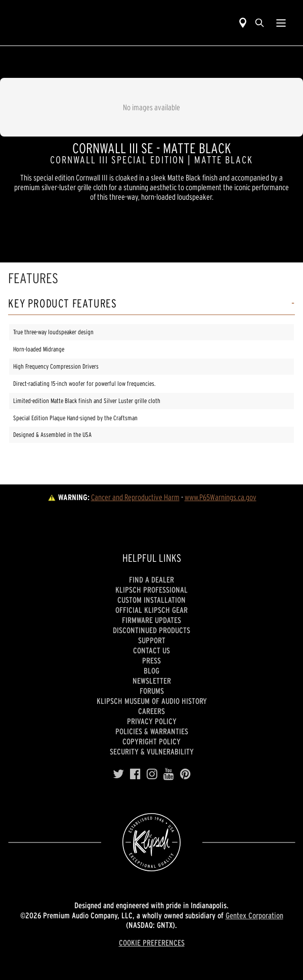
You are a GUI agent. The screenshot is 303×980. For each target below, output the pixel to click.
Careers (151, 711)
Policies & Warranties (152, 731)
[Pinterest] (185, 774)
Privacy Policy (152, 721)
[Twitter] (118, 774)
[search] (259, 23)
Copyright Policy (151, 741)
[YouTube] (169, 774)
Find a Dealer (151, 580)
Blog (151, 671)
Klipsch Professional (151, 590)
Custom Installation (151, 600)
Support (152, 640)
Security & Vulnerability (152, 751)
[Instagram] (152, 774)
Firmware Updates (151, 620)
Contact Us (151, 650)
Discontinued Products (151, 630)
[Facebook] (135, 774)
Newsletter (152, 681)
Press (151, 660)
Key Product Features (62, 304)
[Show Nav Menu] (281, 23)
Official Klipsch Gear (151, 610)
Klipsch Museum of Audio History (152, 701)
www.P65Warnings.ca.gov (221, 497)
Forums (152, 691)
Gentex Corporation (254, 915)
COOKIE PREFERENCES (152, 943)
